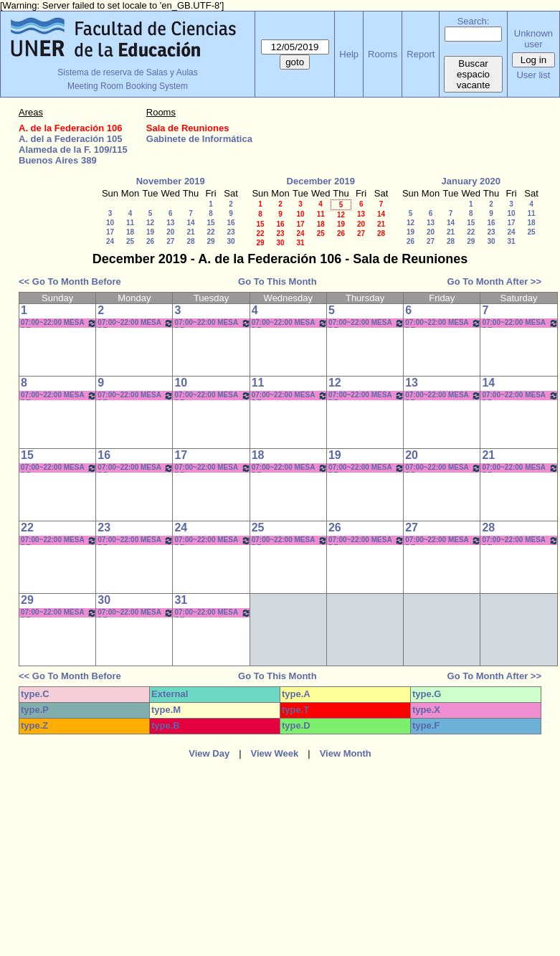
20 (170, 232)
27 (170, 241)
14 (190, 223)
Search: (474, 21)
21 (190, 232)
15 (210, 223)
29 (210, 241)
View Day (209, 753)
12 (150, 223)
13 (170, 223)
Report (421, 54)
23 (231, 232)
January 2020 (471, 181)
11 (130, 223)
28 (190, 241)
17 (110, 232)
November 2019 (171, 181)
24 (110, 241)
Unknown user (533, 39)
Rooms (383, 54)
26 (150, 241)
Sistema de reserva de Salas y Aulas (127, 72)
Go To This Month (277, 281)
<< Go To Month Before (70, 281)
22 (210, 232)
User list (533, 75)
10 (110, 223)
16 (231, 223)
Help (349, 54)
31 (300, 243)
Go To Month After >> (494, 281)
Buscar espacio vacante (474, 74)
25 (130, 241)
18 (130, 232)
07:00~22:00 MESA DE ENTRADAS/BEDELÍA (59, 323)
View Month (346, 753)
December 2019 (321, 181)
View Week (275, 753)
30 (231, 241)
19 (150, 232)
